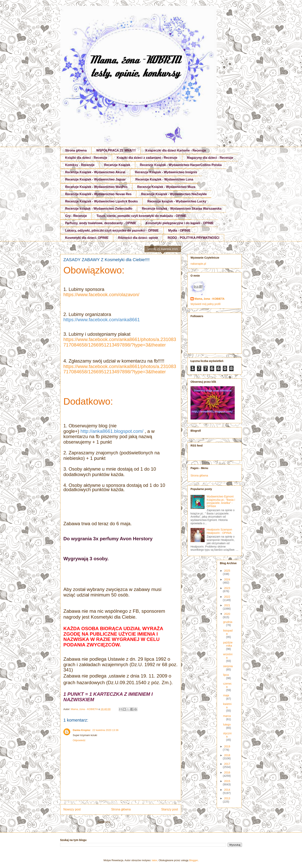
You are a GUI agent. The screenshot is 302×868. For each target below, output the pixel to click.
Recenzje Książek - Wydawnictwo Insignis (166, 172)
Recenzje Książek (117, 165)
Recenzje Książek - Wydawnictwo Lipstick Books (101, 201)
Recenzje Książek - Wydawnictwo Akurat (95, 172)
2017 (227, 764)
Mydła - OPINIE (179, 231)
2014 (227, 790)
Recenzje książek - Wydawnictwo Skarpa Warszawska (182, 209)
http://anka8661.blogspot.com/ (112, 431)
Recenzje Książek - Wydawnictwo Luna (164, 179)
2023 (227, 588)
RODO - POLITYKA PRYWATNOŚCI (193, 238)
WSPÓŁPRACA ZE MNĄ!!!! (116, 150)
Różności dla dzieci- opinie (138, 238)
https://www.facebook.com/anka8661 (102, 320)
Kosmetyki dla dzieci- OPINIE (87, 238)
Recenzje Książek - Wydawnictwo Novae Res (98, 194)
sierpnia (228, 666)
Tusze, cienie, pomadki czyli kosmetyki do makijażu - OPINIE (141, 216)
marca (227, 716)
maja (226, 695)
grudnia (228, 622)
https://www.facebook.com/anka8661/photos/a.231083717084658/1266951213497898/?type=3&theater (120, 342)
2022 (227, 597)
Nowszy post (72, 809)
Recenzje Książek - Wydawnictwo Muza (166, 187)
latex (154, 860)
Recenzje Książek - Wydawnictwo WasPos (96, 187)
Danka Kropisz (82, 730)
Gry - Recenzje (76, 216)
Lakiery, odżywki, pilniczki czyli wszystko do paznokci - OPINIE (112, 231)
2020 (227, 614)
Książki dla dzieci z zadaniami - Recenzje (147, 158)
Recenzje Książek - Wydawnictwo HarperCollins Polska (181, 165)
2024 (227, 579)
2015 (227, 781)
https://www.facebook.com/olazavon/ (101, 295)
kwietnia (227, 706)
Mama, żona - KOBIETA (209, 299)
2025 (227, 571)
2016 (227, 772)
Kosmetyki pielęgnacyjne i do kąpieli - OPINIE (180, 223)
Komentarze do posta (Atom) (128, 822)
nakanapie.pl (198, 264)
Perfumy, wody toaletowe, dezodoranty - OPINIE (101, 223)
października (228, 644)
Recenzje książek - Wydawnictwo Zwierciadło (99, 209)
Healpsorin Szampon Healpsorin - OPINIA (219, 531)
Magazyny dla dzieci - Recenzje (210, 158)
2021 (227, 605)
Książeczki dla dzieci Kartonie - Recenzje (176, 150)
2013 (227, 798)
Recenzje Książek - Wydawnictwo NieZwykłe (174, 194)
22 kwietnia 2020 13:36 (105, 730)
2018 (227, 755)
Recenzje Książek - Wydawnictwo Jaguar (95, 179)
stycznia (227, 735)
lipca (226, 675)
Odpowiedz (79, 740)
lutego (227, 725)
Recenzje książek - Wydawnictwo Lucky (177, 201)
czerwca (227, 685)
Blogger (193, 860)
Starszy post (170, 809)
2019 (227, 746)
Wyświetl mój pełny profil (205, 304)
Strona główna (76, 150)
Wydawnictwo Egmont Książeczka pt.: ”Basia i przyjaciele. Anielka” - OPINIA (221, 501)
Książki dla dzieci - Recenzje (86, 158)
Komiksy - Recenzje (80, 165)
